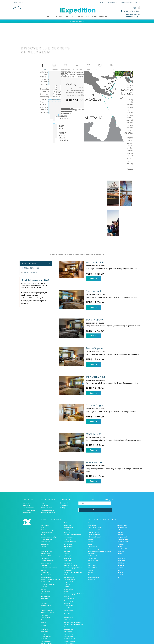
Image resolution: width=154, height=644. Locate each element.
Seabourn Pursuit (69, 612)
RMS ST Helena (46, 629)
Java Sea (120, 539)
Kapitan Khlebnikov (47, 504)
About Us (137, 2)
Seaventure (45, 565)
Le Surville (67, 556)
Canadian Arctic (93, 518)
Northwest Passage (94, 520)
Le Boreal (44, 537)
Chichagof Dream (69, 551)
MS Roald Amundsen (70, 620)
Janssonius (67, 575)
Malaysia (91, 544)
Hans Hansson (68, 589)
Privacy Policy (27, 484)
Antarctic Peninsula (124, 494)
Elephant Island (93, 530)
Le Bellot (44, 558)
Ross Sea (120, 504)
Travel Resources (113, 2)
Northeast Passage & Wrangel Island (99, 523)
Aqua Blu (67, 568)
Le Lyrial (44, 494)
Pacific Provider (46, 553)
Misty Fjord (67, 532)
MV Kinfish (67, 579)
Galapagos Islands (94, 549)
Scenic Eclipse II (69, 549)
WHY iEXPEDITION (54, 17)
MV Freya (67, 523)
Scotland (120, 506)
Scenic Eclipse (68, 508)
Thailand (120, 544)
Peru (119, 549)
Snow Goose (45, 497)
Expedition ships (100, 17)
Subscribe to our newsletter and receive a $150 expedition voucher (99, 471)
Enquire (93, 250)
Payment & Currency (48, 481)
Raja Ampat (91, 525)
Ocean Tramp (45, 591)
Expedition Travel (127, 2)
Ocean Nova (68, 511)
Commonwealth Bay (94, 506)
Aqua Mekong (68, 605)
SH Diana (44, 610)
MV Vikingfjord (69, 601)
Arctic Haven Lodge (47, 501)
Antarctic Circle (122, 497)
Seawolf (66, 563)
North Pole (121, 515)
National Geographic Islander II (51, 551)
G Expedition (68, 518)
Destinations (26, 477)
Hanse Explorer (69, 582)
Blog (15, 2)
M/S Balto (67, 622)
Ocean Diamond (69, 615)
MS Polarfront (68, 591)
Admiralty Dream (69, 527)
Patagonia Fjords (93, 504)
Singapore (91, 542)
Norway (90, 511)
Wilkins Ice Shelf (93, 532)
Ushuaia (44, 520)
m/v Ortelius (45, 530)
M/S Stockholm (46, 612)
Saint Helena (121, 532)
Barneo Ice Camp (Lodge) (49, 508)
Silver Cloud (68, 504)
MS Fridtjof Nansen (70, 513)
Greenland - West (123, 520)
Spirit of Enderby (46, 546)
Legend (66, 558)
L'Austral (67, 525)
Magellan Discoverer (70, 537)
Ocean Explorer (46, 608)
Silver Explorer (46, 525)
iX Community (27, 474)
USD (21, 2)
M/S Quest (44, 605)
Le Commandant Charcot (49, 539)
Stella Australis (69, 546)
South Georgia (122, 499)
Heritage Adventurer (70, 627)
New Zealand (122, 527)
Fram (43, 499)
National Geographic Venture (73, 539)
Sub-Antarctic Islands (94, 508)
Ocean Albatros (46, 549)
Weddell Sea (92, 497)
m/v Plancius (68, 515)
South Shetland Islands (95, 499)
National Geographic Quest (72, 594)
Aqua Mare (45, 603)
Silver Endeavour (47, 582)
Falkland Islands (123, 501)
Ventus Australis (69, 494)
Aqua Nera (45, 601)
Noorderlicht (45, 544)
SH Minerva (67, 530)
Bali (119, 542)
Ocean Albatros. (69, 585)
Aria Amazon (68, 603)
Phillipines (121, 534)
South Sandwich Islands (95, 501)
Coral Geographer (70, 572)
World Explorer (46, 568)
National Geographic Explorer (73, 544)
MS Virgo (44, 575)
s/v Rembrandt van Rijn (48, 617)
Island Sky (67, 501)
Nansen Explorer (46, 577)
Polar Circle (121, 530)
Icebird (43, 518)
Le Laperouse (68, 542)
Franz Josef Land (123, 513)
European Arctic (122, 508)
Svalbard (91, 513)
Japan (90, 534)
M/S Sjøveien (68, 617)
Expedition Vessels (28, 479)
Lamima (44, 542)
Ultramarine (45, 572)
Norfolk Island (92, 527)
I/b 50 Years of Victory (48, 556)
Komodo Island (92, 539)
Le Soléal (44, 594)
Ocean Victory (68, 577)
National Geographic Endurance (74, 565)
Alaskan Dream (69, 534)
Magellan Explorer (70, 553)
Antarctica (83, 17)
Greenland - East (123, 511)
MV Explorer (68, 624)
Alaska (120, 518)
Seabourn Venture (47, 615)
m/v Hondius (68, 520)
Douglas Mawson (46, 523)
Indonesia (121, 537)
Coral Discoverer (46, 579)
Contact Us (102, 2)
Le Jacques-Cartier (47, 532)
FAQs (43, 474)
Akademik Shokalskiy (48, 627)
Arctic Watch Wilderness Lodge (51, 527)
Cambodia (121, 546)
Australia (120, 525)
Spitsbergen (45, 515)
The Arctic (70, 17)
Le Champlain (45, 563)
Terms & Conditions (29, 481)
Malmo (43, 506)
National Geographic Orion (72, 506)
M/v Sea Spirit (46, 624)
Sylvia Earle (45, 570)
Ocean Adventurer (47, 511)
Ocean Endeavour (69, 610)
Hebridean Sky (68, 499)
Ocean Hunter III (69, 570)
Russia (90, 494)
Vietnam (90, 546)
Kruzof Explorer (69, 608)
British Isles (91, 551)
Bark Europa (68, 497)
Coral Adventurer (47, 589)
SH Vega (44, 597)
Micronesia (121, 523)
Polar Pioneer (45, 513)
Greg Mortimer (69, 560)
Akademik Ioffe (46, 620)
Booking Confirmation (48, 484)
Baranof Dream (46, 534)
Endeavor (44, 560)
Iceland (90, 515)
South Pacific (92, 537)
